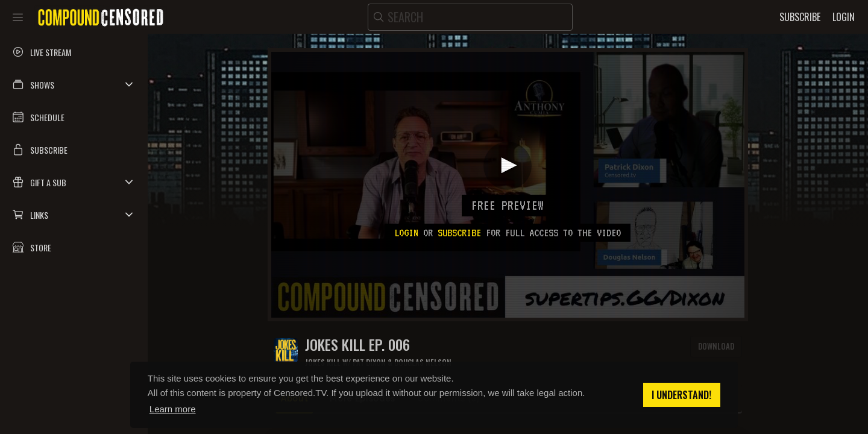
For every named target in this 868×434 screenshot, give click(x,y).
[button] (74, 84)
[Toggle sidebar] (18, 17)
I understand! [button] (681, 395)
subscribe (459, 233)
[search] (470, 17)
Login (406, 233)
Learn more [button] (173, 409)
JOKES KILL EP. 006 (357, 344)
